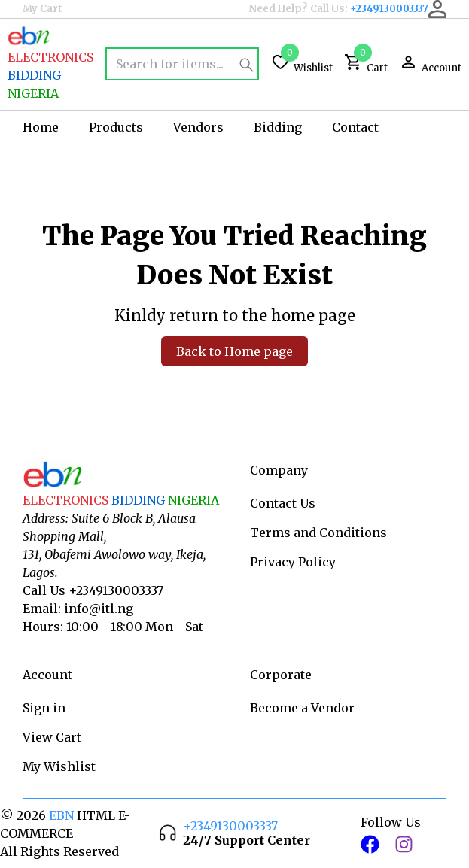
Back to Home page (234, 351)
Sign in (44, 708)
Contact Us (283, 503)
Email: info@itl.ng (78, 609)
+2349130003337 (389, 9)
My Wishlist (59, 766)
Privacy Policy (293, 562)
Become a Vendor (302, 708)
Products (116, 127)
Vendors (198, 127)
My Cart (43, 9)
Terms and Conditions (318, 533)
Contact (355, 127)
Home (41, 127)
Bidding (278, 127)
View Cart (52, 737)
